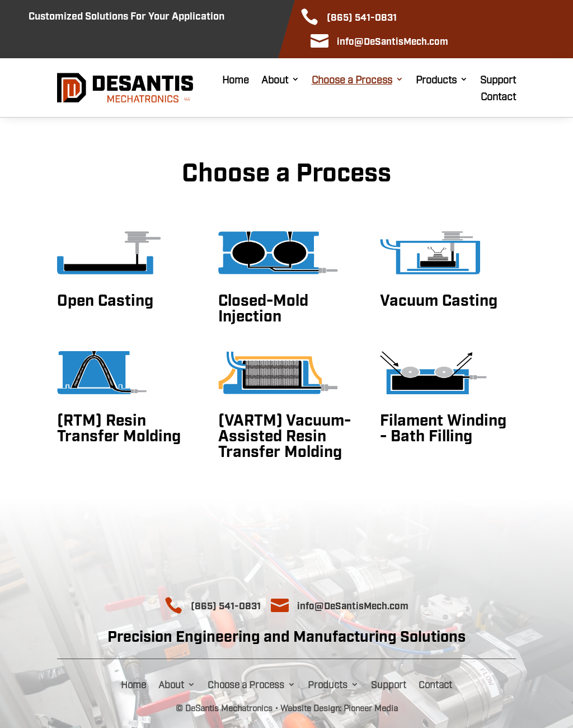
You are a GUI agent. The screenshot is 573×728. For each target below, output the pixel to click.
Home (236, 80)
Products (436, 80)
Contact (498, 97)
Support (498, 80)
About (275, 80)
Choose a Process (352, 80)
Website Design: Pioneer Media (339, 707)
